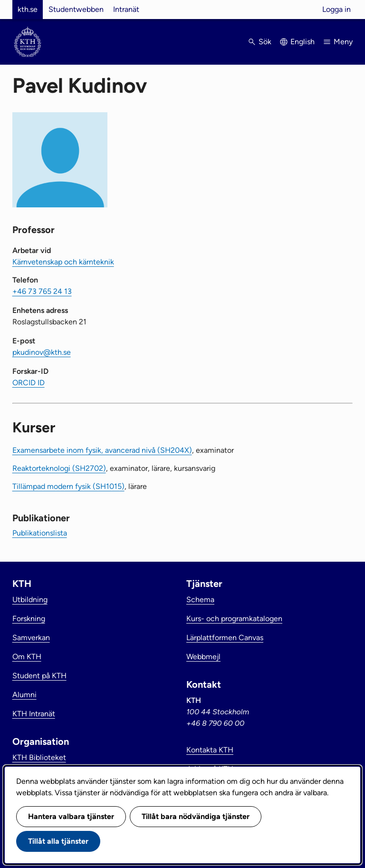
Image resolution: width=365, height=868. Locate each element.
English (303, 42)
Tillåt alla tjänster (58, 841)
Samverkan (31, 638)
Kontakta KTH (210, 750)
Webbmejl (203, 657)
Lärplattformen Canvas (225, 638)
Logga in (336, 9)
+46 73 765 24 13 (42, 291)
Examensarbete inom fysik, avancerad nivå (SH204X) (102, 450)
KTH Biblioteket (39, 757)
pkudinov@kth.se (42, 352)
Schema (200, 600)
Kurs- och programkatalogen (234, 619)
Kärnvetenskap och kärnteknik (63, 262)
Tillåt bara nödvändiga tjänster (196, 816)
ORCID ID (29, 383)
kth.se (28, 9)
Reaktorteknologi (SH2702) (59, 468)
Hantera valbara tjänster (71, 816)
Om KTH (27, 657)
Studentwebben (76, 9)
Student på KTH (39, 676)
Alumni (24, 695)
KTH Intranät (34, 714)
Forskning (29, 619)
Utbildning (30, 600)
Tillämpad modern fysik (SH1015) (68, 486)
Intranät (126, 9)
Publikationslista (40, 533)
